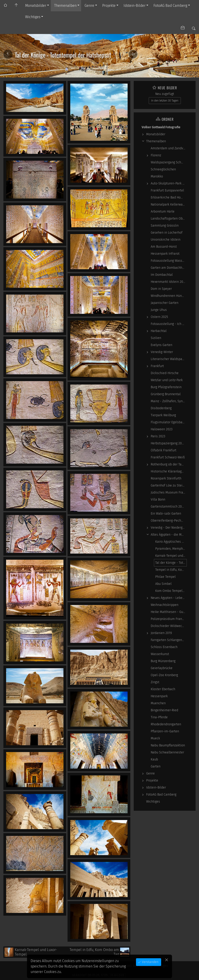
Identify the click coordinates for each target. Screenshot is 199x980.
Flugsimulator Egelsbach (168, 422)
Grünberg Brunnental (166, 394)
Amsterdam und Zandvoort (169, 148)
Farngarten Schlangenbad (169, 640)
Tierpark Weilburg (163, 415)
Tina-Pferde (159, 717)
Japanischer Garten (165, 303)
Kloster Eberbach (163, 689)
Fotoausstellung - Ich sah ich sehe (169, 324)
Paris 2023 (158, 436)
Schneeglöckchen (163, 169)
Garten (156, 766)
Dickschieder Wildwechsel (169, 626)
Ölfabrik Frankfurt (164, 450)
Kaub (154, 759)
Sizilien (156, 338)
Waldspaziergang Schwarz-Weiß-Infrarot (169, 162)
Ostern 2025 (159, 317)
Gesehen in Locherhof (167, 233)
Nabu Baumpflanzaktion (168, 745)
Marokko (157, 176)
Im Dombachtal (162, 275)
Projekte (109, 6)
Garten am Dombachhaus (169, 268)
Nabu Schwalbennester (167, 752)
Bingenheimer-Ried (164, 710)
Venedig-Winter (162, 352)
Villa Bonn (158, 500)
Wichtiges (33, 17)
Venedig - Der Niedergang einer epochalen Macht (169, 528)
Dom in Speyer (161, 289)
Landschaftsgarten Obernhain (169, 219)
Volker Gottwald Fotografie (161, 127)
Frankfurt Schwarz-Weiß (168, 457)
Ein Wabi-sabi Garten (166, 514)
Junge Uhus (159, 310)
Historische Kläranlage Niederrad (169, 471)
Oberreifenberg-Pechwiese (169, 521)
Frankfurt (157, 366)
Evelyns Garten (161, 345)
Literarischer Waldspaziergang (169, 359)
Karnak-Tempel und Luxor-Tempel (171, 556)
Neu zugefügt (165, 94)
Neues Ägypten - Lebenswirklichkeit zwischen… (169, 598)
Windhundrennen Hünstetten (169, 296)
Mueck (155, 738)
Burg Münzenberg (163, 661)
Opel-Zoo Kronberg (164, 675)
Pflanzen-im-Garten (165, 731)
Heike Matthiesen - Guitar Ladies (169, 612)
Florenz (156, 155)
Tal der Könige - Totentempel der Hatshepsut (171, 563)
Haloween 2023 (162, 429)
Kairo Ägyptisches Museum (171, 542)
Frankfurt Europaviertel (167, 190)
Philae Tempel (165, 577)
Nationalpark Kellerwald (168, 204)
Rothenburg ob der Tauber (169, 464)
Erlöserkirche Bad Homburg (169, 197)
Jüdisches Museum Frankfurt (169, 492)
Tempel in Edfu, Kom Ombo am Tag (171, 570)
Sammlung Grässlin (165, 226)
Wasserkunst (160, 654)
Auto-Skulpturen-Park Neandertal (169, 183)
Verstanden (150, 962)
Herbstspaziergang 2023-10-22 (169, 443)
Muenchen (158, 703)
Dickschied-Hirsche (165, 373)
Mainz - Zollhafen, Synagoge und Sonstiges (169, 401)
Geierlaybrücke (162, 668)
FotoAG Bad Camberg (170, 6)
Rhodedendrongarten (166, 724)
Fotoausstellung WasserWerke (169, 261)
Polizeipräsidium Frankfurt (169, 619)
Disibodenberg (161, 408)
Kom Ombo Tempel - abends (171, 591)
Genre (89, 6)
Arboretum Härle (163, 212)
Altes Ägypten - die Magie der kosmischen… (169, 535)
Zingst (155, 682)
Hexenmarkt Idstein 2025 (169, 282)
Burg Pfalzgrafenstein (166, 387)
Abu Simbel (163, 584)
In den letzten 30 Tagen (165, 101)
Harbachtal (159, 331)
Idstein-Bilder (135, 6)
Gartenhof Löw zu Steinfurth (169, 485)
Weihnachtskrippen (165, 605)
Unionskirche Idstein (166, 240)
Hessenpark (159, 696)
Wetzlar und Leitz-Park (167, 380)
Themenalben (65, 6)
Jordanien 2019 (161, 633)
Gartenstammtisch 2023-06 (169, 507)
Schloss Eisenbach (164, 647)
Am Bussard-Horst (164, 247)
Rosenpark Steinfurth (166, 478)
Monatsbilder (36, 6)
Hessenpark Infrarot (165, 254)
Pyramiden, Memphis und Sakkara (171, 549)
